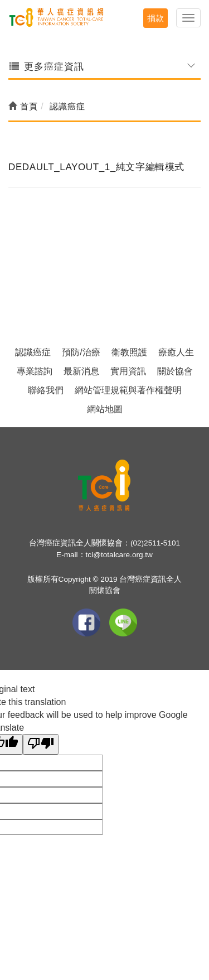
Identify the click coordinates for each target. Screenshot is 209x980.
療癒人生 (176, 352)
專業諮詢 (35, 371)
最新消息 (81, 371)
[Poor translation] (41, 744)
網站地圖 (105, 409)
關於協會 (175, 371)
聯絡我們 (46, 390)
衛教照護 (129, 352)
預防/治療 (81, 352)
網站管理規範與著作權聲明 (128, 390)
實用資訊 (128, 371)
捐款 (155, 18)
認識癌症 (33, 352)
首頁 (23, 106)
